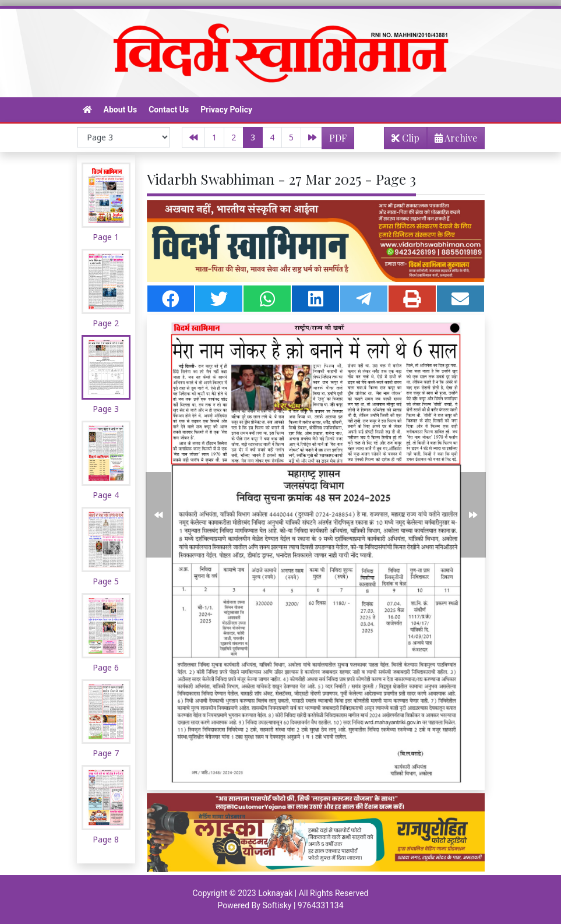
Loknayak (275, 893)
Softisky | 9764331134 (303, 905)
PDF (338, 138)
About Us (121, 110)
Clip (405, 138)
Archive (452, 140)
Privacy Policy (226, 110)
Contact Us (169, 110)
